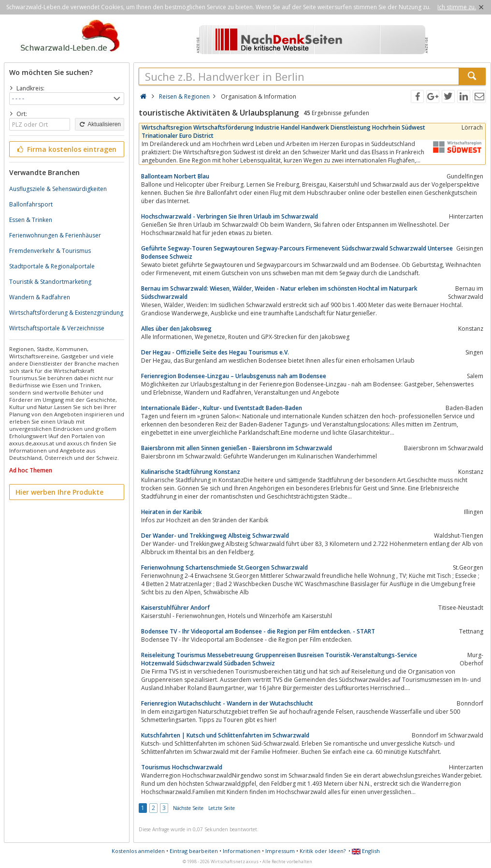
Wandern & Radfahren (40, 297)
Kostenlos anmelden (138, 851)
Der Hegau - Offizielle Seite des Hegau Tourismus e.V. (215, 352)
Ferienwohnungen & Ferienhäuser (55, 235)
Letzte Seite (222, 808)
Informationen (242, 851)
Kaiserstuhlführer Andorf (175, 608)
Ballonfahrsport (31, 204)
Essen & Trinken (31, 220)
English (366, 851)
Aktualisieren (100, 124)
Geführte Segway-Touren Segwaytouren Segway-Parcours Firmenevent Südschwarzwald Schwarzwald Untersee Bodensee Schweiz (297, 252)
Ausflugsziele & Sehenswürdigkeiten (58, 189)
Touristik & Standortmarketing (50, 282)
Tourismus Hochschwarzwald (182, 767)
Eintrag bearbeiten (194, 851)
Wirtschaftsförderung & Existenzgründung (66, 313)
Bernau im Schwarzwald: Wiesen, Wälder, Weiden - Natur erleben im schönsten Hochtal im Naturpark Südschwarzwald (279, 293)
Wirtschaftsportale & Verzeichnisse (57, 328)
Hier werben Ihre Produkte (59, 492)
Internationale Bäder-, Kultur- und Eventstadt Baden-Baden (222, 408)
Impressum (280, 851)
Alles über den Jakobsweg (176, 329)
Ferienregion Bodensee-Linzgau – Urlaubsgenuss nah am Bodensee (234, 376)
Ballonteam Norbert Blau (175, 176)
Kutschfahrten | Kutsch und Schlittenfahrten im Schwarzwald (225, 735)
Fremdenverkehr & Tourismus (50, 251)
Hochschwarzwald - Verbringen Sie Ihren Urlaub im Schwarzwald (230, 216)
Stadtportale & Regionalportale (52, 266)
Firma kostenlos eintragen (66, 149)
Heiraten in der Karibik (172, 512)
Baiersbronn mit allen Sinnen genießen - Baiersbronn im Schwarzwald (237, 448)
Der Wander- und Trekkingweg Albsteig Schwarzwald (215, 536)
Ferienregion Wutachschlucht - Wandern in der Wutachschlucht (227, 703)
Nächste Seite (188, 808)
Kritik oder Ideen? (323, 851)
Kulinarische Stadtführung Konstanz (191, 472)
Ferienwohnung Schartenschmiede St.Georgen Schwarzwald (224, 567)
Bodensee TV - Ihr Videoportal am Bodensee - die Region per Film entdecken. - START (258, 631)
